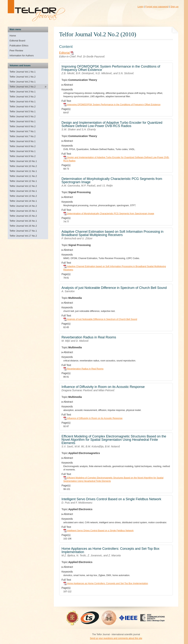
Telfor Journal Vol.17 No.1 (23, 231)
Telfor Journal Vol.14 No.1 (23, 201)
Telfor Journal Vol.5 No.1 (23, 111)
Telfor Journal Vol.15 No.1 (23, 211)
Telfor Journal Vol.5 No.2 (23, 116)
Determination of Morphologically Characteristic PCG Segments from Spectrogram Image (109, 214)
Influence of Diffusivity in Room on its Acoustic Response (93, 418)
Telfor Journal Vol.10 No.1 (23, 161)
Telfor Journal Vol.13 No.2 (23, 196)
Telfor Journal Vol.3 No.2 (23, 97)
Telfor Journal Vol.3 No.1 (23, 92)
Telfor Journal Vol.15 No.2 (23, 216)
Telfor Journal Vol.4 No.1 (23, 102)
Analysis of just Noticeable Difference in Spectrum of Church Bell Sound (100, 319)
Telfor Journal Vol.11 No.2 (23, 176)
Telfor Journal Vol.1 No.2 (23, 77)
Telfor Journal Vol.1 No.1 (23, 72)
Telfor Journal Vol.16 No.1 (23, 221)
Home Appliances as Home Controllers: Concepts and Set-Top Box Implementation (106, 583)
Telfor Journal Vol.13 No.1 (23, 191)
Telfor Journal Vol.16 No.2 (23, 226)
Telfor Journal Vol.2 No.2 (23, 87)
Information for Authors (22, 56)
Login (140, 7)
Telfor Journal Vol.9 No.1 (23, 151)
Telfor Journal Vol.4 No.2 (23, 107)
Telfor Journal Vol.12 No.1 (23, 181)
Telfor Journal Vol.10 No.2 (23, 166)
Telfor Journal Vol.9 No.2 (23, 156)
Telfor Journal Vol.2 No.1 (23, 82)
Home (13, 36)
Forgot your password (157, 7)
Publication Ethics (19, 46)
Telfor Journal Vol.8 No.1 (23, 141)
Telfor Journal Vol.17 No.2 (23, 236)
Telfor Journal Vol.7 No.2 (23, 136)
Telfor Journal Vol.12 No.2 (23, 186)
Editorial (67, 53)
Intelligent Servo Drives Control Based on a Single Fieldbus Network (98, 531)
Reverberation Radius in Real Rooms (83, 369)
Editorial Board (17, 41)
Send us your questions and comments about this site (116, 638)
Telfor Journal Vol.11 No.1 (23, 171)
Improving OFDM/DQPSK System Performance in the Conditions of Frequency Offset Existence (112, 105)
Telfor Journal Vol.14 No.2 (23, 206)
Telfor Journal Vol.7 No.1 (23, 131)
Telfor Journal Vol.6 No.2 (23, 126)
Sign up (174, 7)
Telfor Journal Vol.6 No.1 (23, 121)
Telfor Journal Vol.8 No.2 (23, 146)
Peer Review (16, 51)
